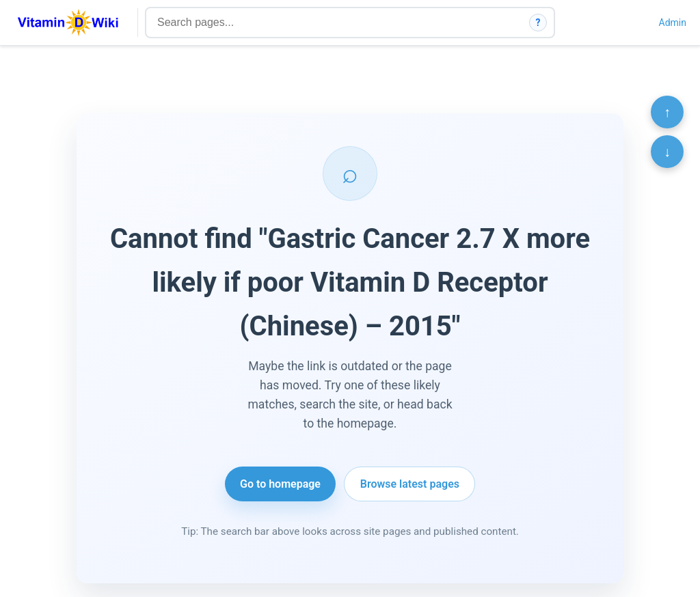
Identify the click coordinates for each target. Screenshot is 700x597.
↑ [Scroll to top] (667, 112)
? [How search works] (538, 23)
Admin (673, 23)
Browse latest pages (410, 484)
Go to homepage (280, 484)
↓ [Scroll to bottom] (667, 152)
